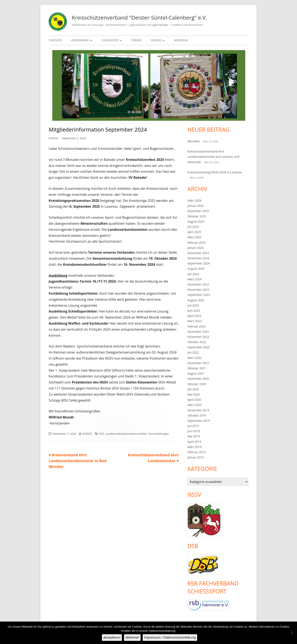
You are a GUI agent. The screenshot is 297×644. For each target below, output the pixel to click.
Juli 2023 (193, 305)
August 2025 (196, 221)
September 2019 (199, 421)
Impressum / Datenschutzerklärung (170, 637)
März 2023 (194, 321)
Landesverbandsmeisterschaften (126, 434)
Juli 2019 (193, 426)
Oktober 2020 (197, 384)
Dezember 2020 (198, 379)
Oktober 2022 (197, 342)
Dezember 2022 (198, 332)
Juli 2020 (193, 389)
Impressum (181, 40)
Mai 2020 (194, 394)
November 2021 (198, 363)
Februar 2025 (196, 243)
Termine (136, 40)
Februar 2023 (196, 326)
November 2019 (198, 410)
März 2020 (194, 405)
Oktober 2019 (197, 415)
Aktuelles (194, 141)
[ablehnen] (292, 633)
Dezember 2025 (198, 211)
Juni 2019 (194, 431)
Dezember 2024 (198, 253)
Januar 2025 (196, 248)
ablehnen (132, 637)
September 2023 (199, 295)
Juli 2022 (193, 352)
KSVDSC (54, 138)
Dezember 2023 (198, 284)
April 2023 (194, 316)
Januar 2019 (196, 457)
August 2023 (196, 300)
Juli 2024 (193, 274)
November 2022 (198, 337)
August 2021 (196, 373)
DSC (102, 434)
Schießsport (110, 40)
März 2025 (194, 237)
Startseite (55, 40)
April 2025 (194, 232)
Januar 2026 (196, 206)
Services (156, 40)
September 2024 (199, 263)
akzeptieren (112, 637)
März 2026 (194, 200)
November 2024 (198, 258)
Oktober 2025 (197, 216)
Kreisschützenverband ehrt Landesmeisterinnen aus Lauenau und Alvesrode (213, 157)
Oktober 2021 (197, 368)
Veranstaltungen (159, 434)
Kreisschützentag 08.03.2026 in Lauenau (215, 172)
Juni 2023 (194, 311)
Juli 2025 (193, 227)
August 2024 (196, 269)
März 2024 (194, 279)
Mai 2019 (194, 436)
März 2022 (194, 358)
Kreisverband (80, 40)
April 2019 (194, 442)
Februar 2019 (196, 452)
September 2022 (199, 347)
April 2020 (194, 400)
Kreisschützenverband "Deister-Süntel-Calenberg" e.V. (139, 17)
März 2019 (194, 447)
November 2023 (198, 290)
